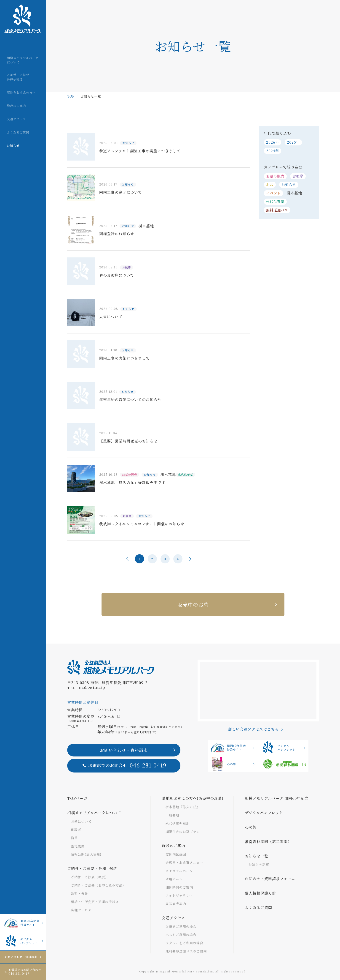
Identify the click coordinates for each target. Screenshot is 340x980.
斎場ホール (174, 879)
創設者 (76, 830)
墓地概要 (78, 846)
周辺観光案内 (176, 904)
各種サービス (81, 910)
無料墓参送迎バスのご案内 (186, 951)
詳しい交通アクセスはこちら (253, 729)
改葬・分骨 (79, 893)
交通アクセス (174, 918)
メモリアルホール (179, 871)
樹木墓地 (294, 193)
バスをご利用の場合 (181, 935)
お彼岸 (298, 176)
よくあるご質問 (258, 908)
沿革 (74, 838)
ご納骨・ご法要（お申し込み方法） (98, 885)
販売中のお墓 (193, 605)
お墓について (81, 821)
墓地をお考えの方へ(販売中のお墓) (193, 798)
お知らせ (289, 184)
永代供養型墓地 (178, 823)
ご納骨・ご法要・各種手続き (92, 868)
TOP (71, 96)
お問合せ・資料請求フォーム (270, 879)
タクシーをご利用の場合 (184, 943)
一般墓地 (172, 815)
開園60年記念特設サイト (21, 923)
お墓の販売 (275, 176)
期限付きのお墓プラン (183, 832)
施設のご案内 (174, 846)
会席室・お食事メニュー (184, 863)
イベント (273, 193)
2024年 (273, 151)
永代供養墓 (275, 201)
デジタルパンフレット (21, 941)
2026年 (273, 142)
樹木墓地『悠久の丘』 (183, 807)
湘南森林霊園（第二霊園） (268, 842)
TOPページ (77, 798)
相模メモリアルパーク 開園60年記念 (277, 798)
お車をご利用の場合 (181, 926)
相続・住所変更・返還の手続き (95, 902)
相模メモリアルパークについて (94, 813)
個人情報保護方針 (260, 893)
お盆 (270, 184)
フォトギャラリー (179, 895)
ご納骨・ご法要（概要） (90, 877)
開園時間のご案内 (179, 887)
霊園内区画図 (176, 854)
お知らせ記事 (259, 865)
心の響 (223, 764)
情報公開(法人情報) (86, 854)
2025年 (293, 142)
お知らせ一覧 (257, 856)
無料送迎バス (277, 210)
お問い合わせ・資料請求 (21, 957)
